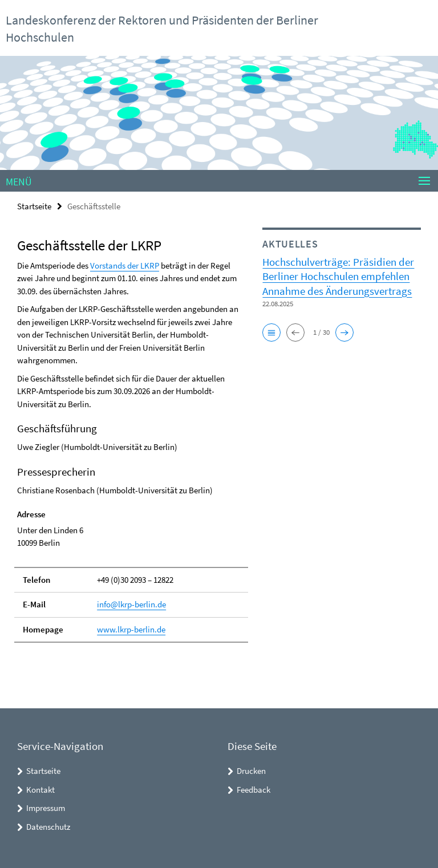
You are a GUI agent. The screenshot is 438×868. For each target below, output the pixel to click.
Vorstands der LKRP (125, 265)
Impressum (46, 808)
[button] (271, 332)
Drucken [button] (251, 771)
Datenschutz (48, 827)
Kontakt (40, 790)
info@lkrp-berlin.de (131, 604)
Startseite (34, 206)
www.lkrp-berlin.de (131, 629)
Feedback (254, 790)
